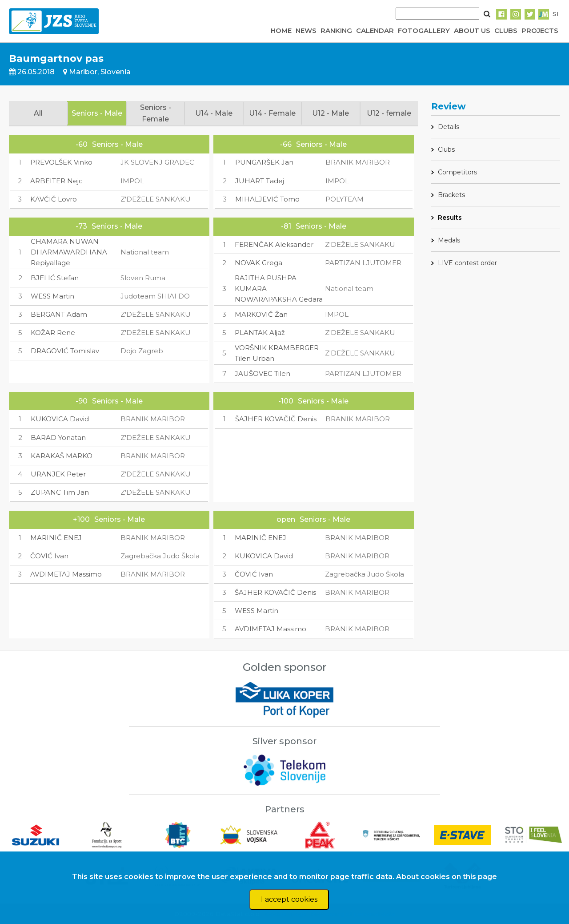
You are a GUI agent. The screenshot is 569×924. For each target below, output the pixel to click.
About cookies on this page (447, 877)
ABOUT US (472, 30)
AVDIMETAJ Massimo (66, 574)
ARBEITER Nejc (56, 181)
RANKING (336, 30)
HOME (281, 30)
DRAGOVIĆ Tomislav (65, 351)
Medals (449, 240)
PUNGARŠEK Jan (264, 162)
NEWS (306, 30)
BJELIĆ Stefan (55, 278)
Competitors (457, 172)
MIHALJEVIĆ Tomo (267, 199)
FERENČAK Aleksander (274, 244)
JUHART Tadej (260, 181)
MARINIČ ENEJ (56, 538)
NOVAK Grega (258, 263)
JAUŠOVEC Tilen (262, 373)
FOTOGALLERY (424, 30)
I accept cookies (289, 899)
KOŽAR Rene (53, 333)
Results (450, 218)
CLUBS (506, 30)
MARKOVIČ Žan (261, 314)
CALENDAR (375, 30)
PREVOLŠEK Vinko (61, 162)
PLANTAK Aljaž (260, 333)
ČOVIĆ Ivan (49, 556)
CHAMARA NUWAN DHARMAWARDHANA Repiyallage (69, 252)
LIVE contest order (467, 263)
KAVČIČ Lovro (54, 199)
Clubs (446, 149)
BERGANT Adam (59, 314)
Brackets (451, 195)
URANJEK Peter (58, 474)
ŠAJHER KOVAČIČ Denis (276, 419)
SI (555, 14)
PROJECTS (540, 30)
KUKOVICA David (60, 419)
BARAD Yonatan (58, 438)
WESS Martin (52, 296)
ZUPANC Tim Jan (60, 492)
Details (449, 127)
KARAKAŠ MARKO (62, 456)
